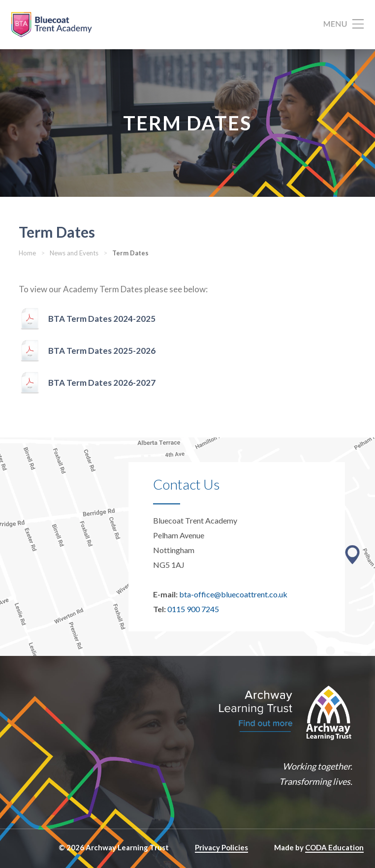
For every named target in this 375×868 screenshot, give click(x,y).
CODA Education (334, 847)
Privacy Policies (221, 847)
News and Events (74, 253)
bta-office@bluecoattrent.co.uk (233, 594)
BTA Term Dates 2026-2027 (102, 383)
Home (27, 253)
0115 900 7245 (193, 609)
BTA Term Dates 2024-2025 (102, 319)
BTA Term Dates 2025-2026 (102, 351)
